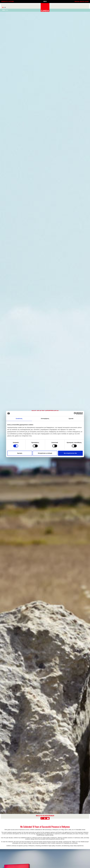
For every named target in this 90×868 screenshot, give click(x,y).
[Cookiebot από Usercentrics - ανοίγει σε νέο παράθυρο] (75, 413)
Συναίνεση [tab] (19, 418)
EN (3, 7)
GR (5, 7)
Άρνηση (20, 453)
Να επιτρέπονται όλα (70, 453)
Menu (4, 10)
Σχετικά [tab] (71, 418)
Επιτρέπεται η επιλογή (45, 453)
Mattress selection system (82, 2)
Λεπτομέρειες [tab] (45, 418)
